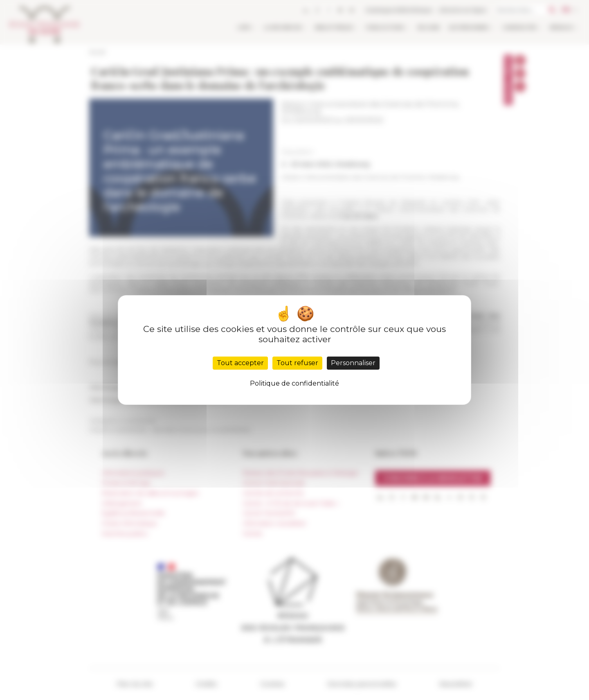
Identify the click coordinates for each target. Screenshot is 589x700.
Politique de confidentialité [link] (294, 383)
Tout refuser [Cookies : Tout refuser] (297, 363)
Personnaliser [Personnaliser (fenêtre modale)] (353, 363)
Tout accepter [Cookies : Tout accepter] (240, 363)
